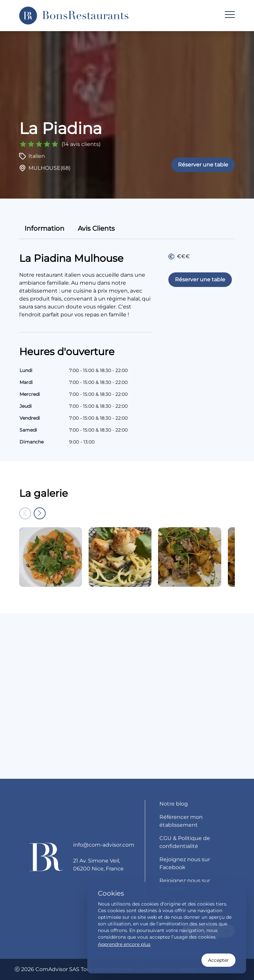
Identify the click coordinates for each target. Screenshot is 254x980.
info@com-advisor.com (104, 845)
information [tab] (44, 228)
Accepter (218, 960)
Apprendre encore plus (124, 944)
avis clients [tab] (96, 228)
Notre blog (174, 804)
